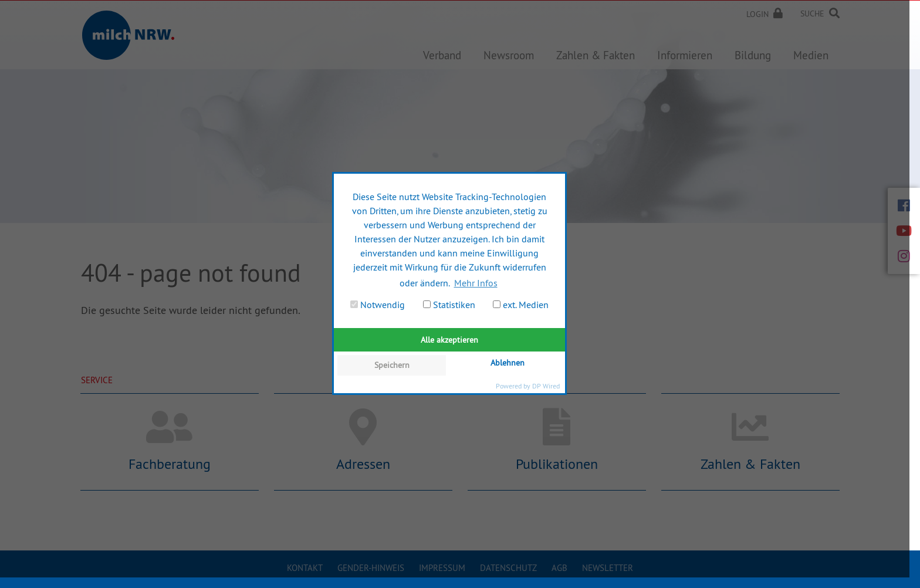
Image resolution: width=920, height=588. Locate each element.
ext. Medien (521, 305)
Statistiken (449, 305)
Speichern (392, 365)
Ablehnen (508, 363)
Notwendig (378, 305)
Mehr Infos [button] (476, 283)
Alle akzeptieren (449, 340)
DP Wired (546, 386)
